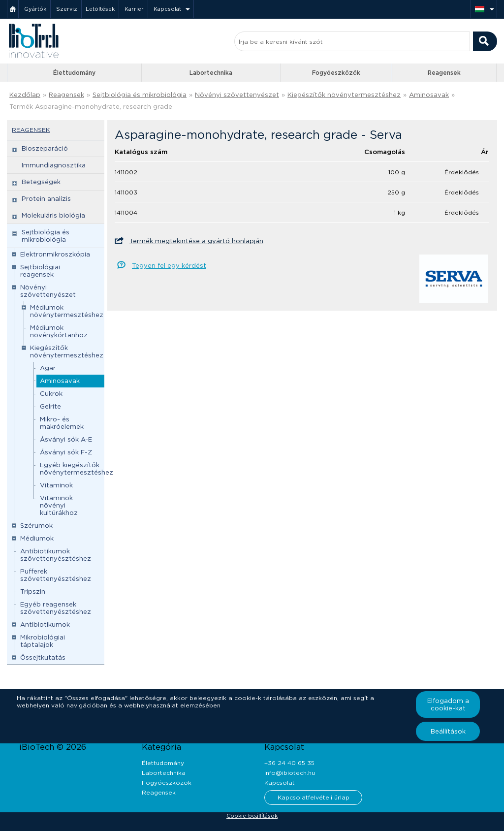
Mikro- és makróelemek (62, 423)
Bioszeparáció (45, 148)
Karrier (134, 9)
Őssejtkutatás (43, 657)
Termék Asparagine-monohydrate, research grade (91, 107)
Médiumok (37, 538)
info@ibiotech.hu (290, 773)
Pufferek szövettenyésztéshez (56, 575)
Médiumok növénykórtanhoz (59, 331)
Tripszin (33, 591)
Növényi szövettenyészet (237, 95)
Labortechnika (211, 73)
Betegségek (41, 182)
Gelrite (50, 406)
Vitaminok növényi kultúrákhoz (59, 505)
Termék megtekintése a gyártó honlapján (196, 241)
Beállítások (448, 731)
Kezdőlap (25, 95)
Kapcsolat (167, 9)
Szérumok (36, 526)
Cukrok (51, 394)
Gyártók (35, 9)
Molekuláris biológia (53, 215)
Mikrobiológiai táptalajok (43, 641)
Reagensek (444, 73)
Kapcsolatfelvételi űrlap (314, 797)
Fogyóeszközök (336, 73)
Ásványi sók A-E (66, 439)
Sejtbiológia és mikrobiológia (140, 95)
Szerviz (67, 9)
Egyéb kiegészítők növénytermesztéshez (77, 469)
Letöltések (100, 9)
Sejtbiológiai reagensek (40, 271)
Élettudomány (74, 73)
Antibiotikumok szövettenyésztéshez (56, 555)
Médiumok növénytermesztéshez (67, 311)
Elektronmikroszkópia (55, 254)
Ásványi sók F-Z (66, 452)
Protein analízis (46, 199)
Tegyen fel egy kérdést (169, 266)
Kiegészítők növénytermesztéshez (344, 95)
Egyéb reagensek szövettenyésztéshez (56, 608)
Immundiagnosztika (54, 165)
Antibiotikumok (45, 624)
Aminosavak (429, 95)
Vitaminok (56, 485)
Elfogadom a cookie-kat (448, 704)
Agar (48, 368)
